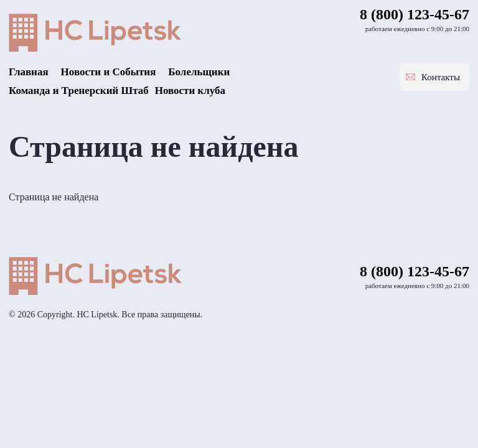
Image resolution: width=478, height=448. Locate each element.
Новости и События (109, 72)
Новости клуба (190, 91)
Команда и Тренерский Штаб (79, 91)
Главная (29, 72)
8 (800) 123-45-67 (415, 14)
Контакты (441, 77)
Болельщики (199, 72)
